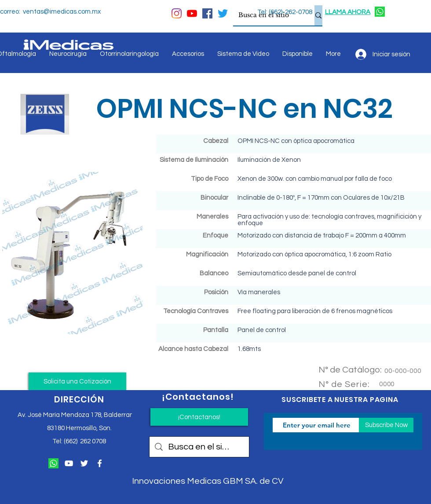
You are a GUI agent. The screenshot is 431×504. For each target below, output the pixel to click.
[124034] (380, 12)
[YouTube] (192, 13)
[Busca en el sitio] (267, 15)
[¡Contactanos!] (199, 417)
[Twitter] (223, 13)
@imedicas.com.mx (72, 12)
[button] (77, 381)
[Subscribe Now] (386, 425)
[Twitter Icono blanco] (84, 463)
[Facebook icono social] (207, 13)
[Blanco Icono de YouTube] (69, 463)
